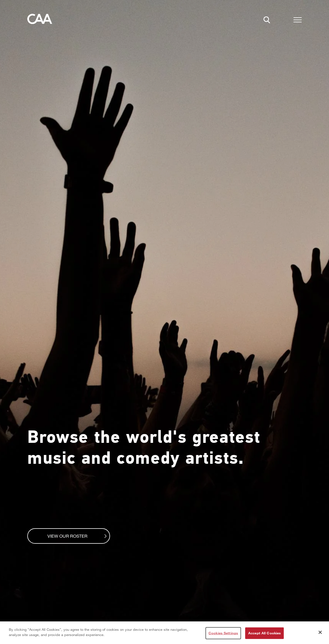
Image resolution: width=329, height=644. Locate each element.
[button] (298, 21)
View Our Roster (73, 536)
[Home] (40, 20)
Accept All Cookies (264, 633)
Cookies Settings (223, 633)
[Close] (320, 632)
